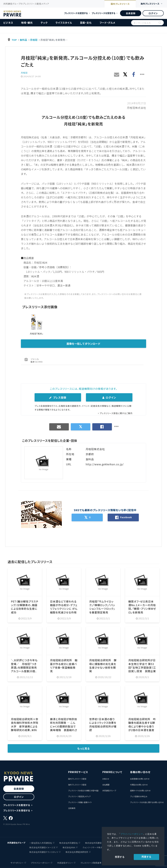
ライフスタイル (64, 23)
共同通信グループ (109, 790)
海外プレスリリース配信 (77, 785)
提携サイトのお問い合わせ (140, 790)
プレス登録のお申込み (139, 796)
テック (44, 23)
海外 (150, 4)
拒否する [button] (120, 857)
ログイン (153, 13)
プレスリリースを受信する (103, 13)
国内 (119, 4)
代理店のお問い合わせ (139, 785)
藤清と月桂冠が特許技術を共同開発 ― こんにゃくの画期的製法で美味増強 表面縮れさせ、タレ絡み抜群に (64, 726)
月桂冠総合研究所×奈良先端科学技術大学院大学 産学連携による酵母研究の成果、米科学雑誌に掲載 (25, 726)
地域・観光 (27, 23)
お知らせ (106, 779)
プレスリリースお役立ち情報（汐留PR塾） (83, 790)
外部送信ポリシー (65, 863)
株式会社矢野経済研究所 (77, 852)
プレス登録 (58, 397)
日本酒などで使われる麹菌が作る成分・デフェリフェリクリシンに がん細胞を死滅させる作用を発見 (64, 609)
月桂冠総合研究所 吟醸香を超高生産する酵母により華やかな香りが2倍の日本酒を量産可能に (142, 726)
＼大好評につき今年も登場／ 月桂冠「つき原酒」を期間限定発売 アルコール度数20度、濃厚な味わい (25, 667)
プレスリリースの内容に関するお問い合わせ (147, 802)
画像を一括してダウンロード (83, 344)
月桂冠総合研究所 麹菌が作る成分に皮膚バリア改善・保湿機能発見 (64, 666)
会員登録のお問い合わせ (140, 779)
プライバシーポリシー (132, 834)
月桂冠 (34, 40)
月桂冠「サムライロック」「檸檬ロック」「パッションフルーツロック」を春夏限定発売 (102, 607)
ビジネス (8, 23)
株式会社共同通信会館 (95, 843)
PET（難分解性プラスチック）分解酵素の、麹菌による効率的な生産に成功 (25, 607)
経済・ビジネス (37, 362)
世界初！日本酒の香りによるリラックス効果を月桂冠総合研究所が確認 (103, 725)
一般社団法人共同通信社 (41, 843)
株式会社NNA (69, 847)
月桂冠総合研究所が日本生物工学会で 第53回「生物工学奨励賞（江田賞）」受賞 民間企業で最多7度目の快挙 (142, 667)
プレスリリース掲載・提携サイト (80, 802)
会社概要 (106, 785)
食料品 (23, 40)
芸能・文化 (86, 23)
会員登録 (131, 13)
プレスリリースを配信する (76, 13)
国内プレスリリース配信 (77, 779)
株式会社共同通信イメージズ (42, 847)
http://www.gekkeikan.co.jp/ (105, 464)
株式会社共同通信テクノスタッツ (44, 852)
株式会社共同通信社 (69, 843)
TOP (14, 40)
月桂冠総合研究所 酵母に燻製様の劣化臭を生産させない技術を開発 (103, 666)
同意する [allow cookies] (146, 857)
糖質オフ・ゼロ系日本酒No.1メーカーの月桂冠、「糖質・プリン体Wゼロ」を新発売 (142, 607)
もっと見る (84, 748)
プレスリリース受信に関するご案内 (116, 413)
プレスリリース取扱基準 (91, 863)
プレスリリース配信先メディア (79, 796)
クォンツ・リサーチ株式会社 (95, 847)
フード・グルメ (107, 23)
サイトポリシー (17, 863)
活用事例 (72, 808)
